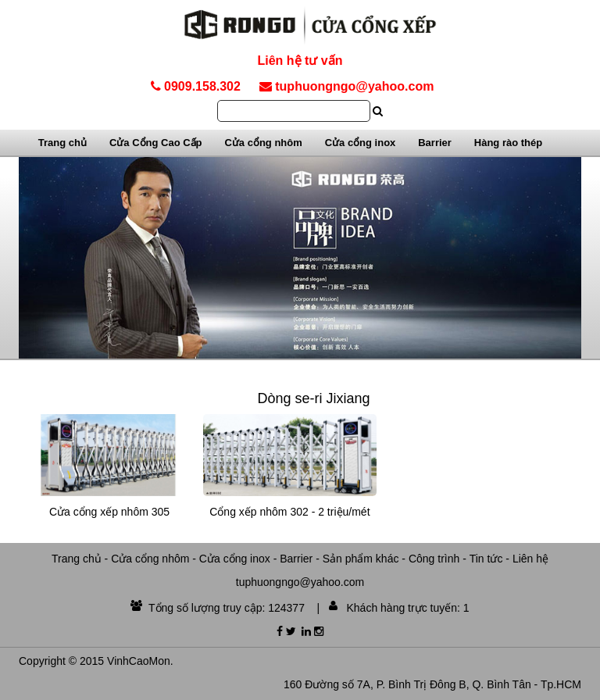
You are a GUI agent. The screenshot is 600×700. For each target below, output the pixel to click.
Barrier (435, 143)
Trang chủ (62, 143)
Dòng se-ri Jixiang (313, 398)
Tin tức (486, 559)
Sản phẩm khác (361, 559)
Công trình (434, 559)
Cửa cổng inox (361, 143)
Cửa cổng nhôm (263, 143)
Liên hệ (530, 559)
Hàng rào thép (508, 143)
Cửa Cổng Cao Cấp (156, 143)
